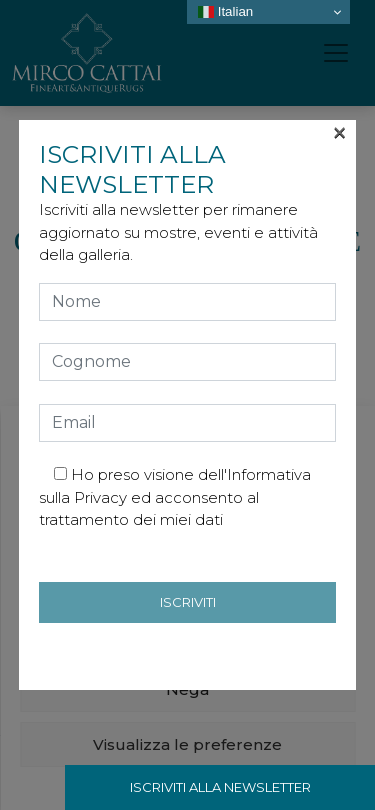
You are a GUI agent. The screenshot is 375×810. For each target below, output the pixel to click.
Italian (225, 12)
